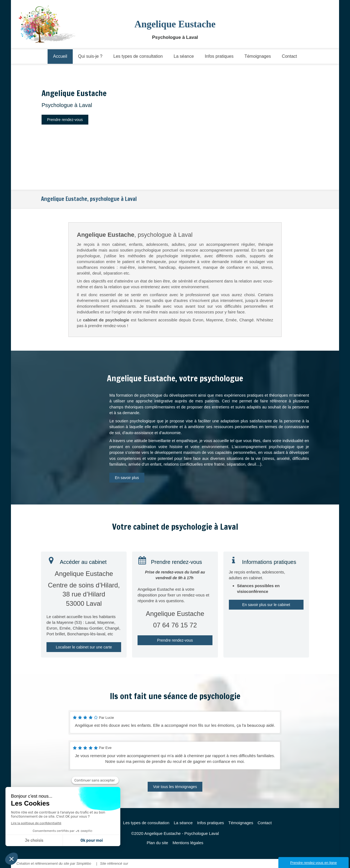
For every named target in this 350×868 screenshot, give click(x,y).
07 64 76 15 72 (175, 625)
